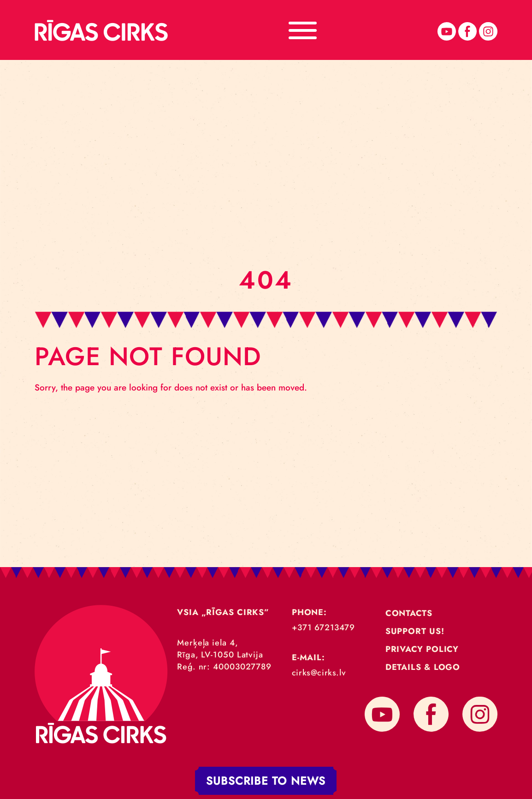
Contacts (409, 613)
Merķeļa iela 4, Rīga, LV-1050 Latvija (220, 649)
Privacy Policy (422, 649)
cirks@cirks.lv (319, 673)
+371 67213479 (323, 627)
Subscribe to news (266, 781)
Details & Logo (423, 667)
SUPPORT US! (415, 631)
